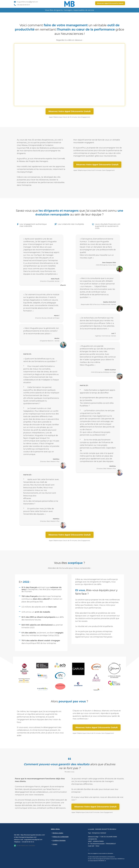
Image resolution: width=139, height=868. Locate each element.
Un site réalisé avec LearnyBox (25, 845)
